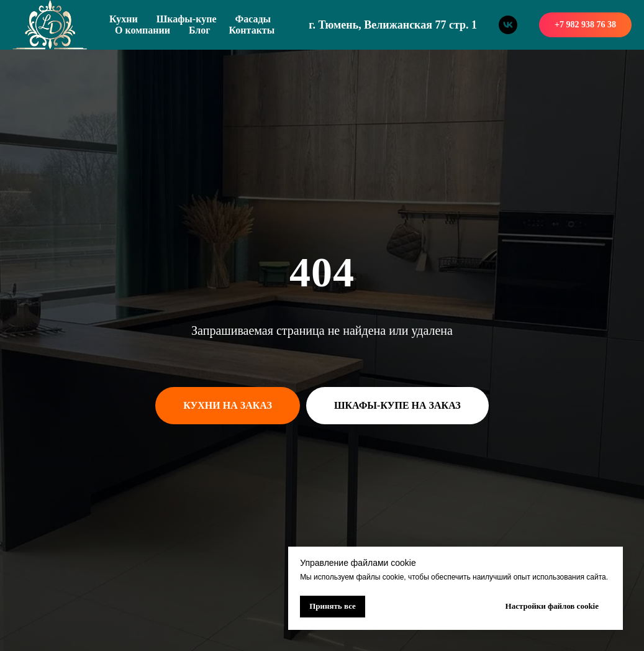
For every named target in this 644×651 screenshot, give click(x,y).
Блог (200, 30)
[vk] (508, 25)
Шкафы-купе (187, 19)
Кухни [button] (124, 19)
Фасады (253, 19)
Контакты (252, 30)
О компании (143, 30)
